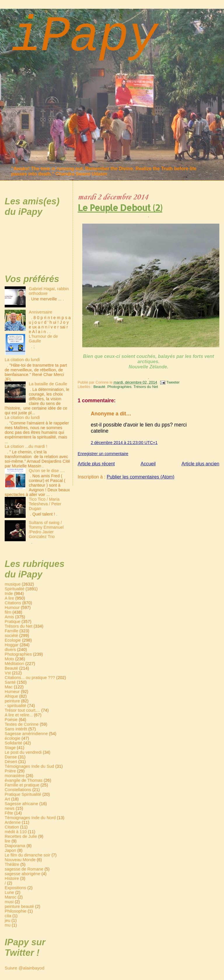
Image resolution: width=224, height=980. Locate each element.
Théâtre (12, 864)
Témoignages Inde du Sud (29, 766)
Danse (11, 757)
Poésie (11, 720)
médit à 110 (16, 832)
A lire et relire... (19, 715)
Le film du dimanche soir (27, 855)
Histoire (12, 878)
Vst (8, 673)
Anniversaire (41, 312)
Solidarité (13, 743)
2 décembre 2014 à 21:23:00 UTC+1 (124, 443)
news (10, 808)
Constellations (18, 790)
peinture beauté (19, 906)
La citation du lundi (22, 360)
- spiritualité (15, 706)
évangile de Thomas (24, 780)
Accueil (148, 464)
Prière (10, 771)
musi (9, 902)
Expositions (15, 888)
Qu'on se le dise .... (47, 471)
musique (13, 584)
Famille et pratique (22, 785)
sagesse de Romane (24, 869)
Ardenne (13, 822)
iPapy (84, 37)
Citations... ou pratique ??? (30, 678)
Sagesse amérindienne (26, 734)
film (8, 612)
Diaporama (15, 846)
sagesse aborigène (22, 874)
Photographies (119, 387)
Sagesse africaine (21, 804)
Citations (13, 603)
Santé (10, 682)
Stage (10, 748)
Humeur (12, 692)
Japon (10, 850)
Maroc (10, 897)
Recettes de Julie (21, 836)
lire (7, 841)
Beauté (99, 387)
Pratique (13, 622)
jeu (7, 920)
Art (7, 799)
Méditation (14, 664)
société (11, 636)
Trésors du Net (146, 387)
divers (10, 650)
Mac (9, 687)
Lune (9, 892)
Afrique (11, 696)
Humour (12, 608)
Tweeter (173, 382)
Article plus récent (96, 464)
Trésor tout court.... (22, 710)
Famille (12, 631)
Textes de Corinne (22, 724)
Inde (9, 593)
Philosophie (16, 911)
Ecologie (13, 640)
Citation (12, 827)
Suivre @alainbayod (24, 968)
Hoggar (12, 645)
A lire (9, 598)
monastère (15, 776)
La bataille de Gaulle (48, 384)
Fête (9, 813)
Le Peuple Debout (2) (120, 208)
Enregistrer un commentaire (103, 454)
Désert (11, 762)
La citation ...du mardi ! (26, 446)
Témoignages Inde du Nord (30, 818)
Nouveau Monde (20, 860)
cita (8, 916)
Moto (9, 659)
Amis (9, 617)
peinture (12, 701)
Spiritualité (14, 589)
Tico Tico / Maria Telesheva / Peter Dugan (45, 504)
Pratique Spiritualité (23, 794)
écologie (13, 738)
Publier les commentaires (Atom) (141, 477)
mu (8, 925)
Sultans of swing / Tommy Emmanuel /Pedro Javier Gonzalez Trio (46, 530)
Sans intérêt (16, 729)
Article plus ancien (200, 464)
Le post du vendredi (23, 752)
